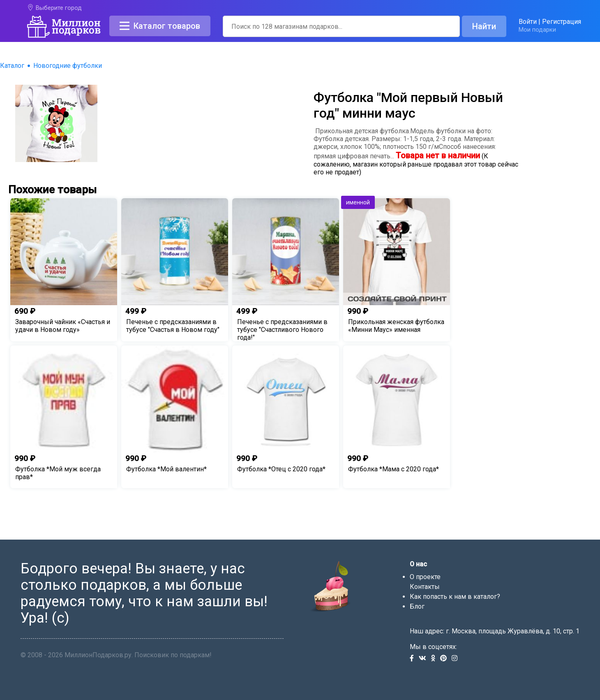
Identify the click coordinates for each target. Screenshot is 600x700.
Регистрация (562, 22)
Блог (417, 606)
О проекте (425, 577)
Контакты (425, 587)
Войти (528, 22)
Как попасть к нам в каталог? (455, 597)
